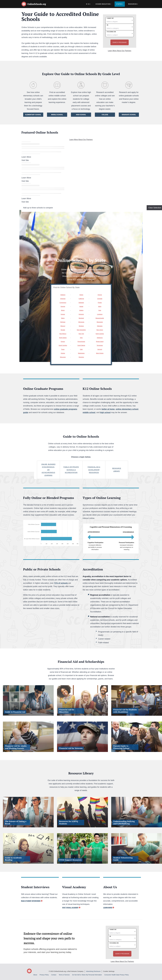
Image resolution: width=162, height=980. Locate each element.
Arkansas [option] (63, 299)
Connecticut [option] (63, 303)
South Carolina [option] (63, 345)
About (35, 975)
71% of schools (61, 583)
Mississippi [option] (100, 322)
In (107, 25)
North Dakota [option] (63, 338)
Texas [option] (63, 349)
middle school (89, 412)
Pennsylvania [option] (81, 342)
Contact (54, 975)
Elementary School (33, 115)
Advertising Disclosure (93, 971)
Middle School (57, 115)
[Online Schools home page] (24, 4)
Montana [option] (81, 326)
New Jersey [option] (100, 330)
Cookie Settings (109, 971)
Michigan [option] (63, 322)
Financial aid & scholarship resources (94, 470)
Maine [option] (63, 318)
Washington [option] (81, 353)
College (105, 115)
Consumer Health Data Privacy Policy (117, 975)
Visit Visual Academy (70, 908)
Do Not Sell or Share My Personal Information (87, 975)
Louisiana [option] (100, 314)
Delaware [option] (81, 303)
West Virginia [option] (100, 353)
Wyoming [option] (81, 357)
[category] (120, 27)
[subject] (120, 34)
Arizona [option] (100, 295)
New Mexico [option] (63, 334)
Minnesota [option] (81, 322)
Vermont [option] (100, 349)
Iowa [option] (100, 310)
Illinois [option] (63, 310)
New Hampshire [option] (81, 330)
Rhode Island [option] (100, 342)
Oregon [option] (63, 342)
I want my (110, 18)
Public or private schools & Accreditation (71, 470)
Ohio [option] (81, 338)
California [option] (81, 299)
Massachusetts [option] (100, 318)
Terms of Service (64, 975)
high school (105, 412)
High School (81, 115)
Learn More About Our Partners (120, 51)
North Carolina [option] (100, 334)
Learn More (108, 908)
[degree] (120, 20)
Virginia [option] (63, 353)
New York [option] (81, 334)
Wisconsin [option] (63, 357)
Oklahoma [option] (100, 338)
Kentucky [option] (81, 314)
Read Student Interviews (31, 901)
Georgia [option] (63, 306)
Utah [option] (81, 349)
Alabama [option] (63, 295)
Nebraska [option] (100, 326)
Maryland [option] (81, 318)
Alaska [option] (81, 295)
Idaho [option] (100, 306)
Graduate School (129, 115)
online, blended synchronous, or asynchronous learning (48, 470)
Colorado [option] (100, 299)
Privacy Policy (44, 975)
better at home (108, 409)
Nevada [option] (63, 330)
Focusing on (111, 32)
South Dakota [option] (81, 345)
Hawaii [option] (81, 306)
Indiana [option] (81, 310)
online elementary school (127, 409)
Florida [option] (100, 303)
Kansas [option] (63, 314)
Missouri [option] (63, 326)
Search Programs (120, 42)
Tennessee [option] (100, 345)
